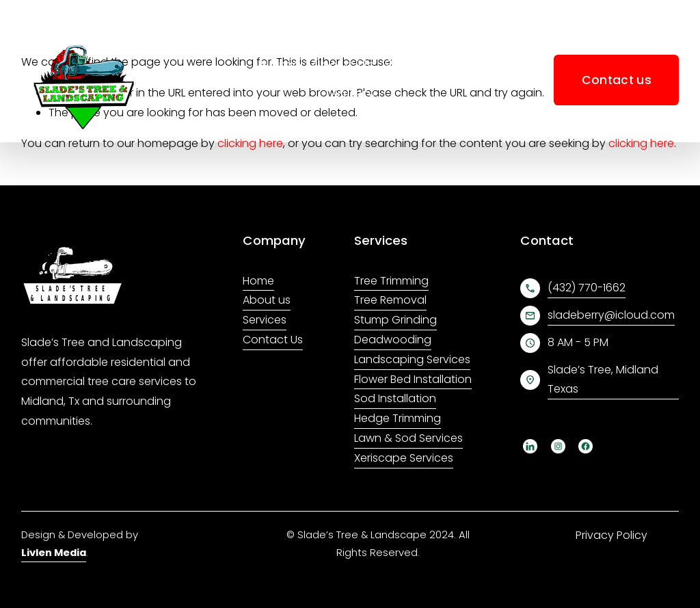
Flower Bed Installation (413, 379)
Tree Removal (390, 300)
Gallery (351, 94)
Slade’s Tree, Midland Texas (603, 380)
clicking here (250, 143)
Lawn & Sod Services (408, 438)
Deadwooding (393, 340)
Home (281, 65)
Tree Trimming (391, 281)
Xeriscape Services (404, 458)
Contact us (617, 80)
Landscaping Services (412, 359)
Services (265, 320)
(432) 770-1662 (587, 288)
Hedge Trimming (398, 418)
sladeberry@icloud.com (611, 315)
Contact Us (273, 340)
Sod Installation (395, 398)
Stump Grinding (395, 320)
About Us (342, 65)
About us (267, 300)
